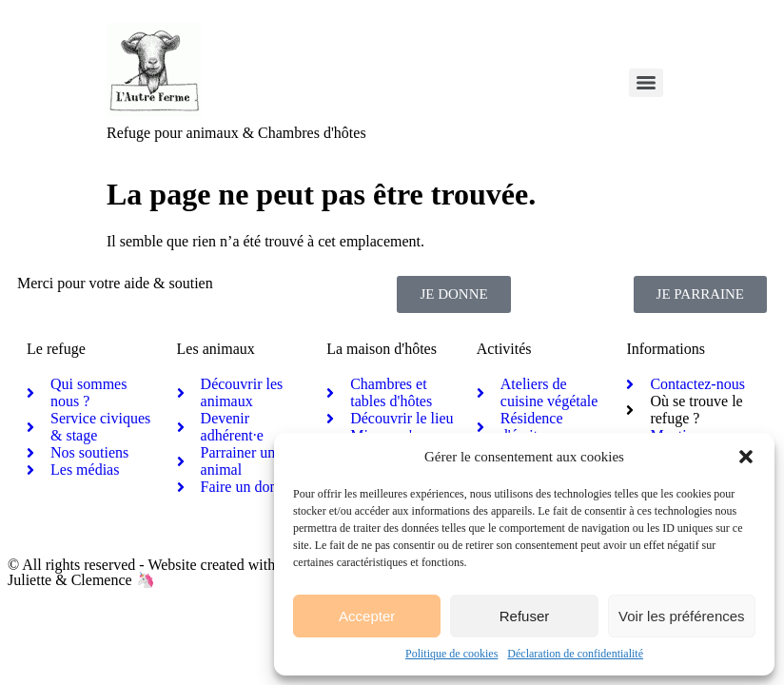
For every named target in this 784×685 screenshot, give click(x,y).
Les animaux (216, 349)
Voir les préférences (682, 616)
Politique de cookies (451, 654)
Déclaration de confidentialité (575, 654)
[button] (746, 457)
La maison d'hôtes (382, 349)
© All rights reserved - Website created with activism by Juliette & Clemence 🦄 (178, 572)
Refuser (525, 616)
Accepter (367, 616)
